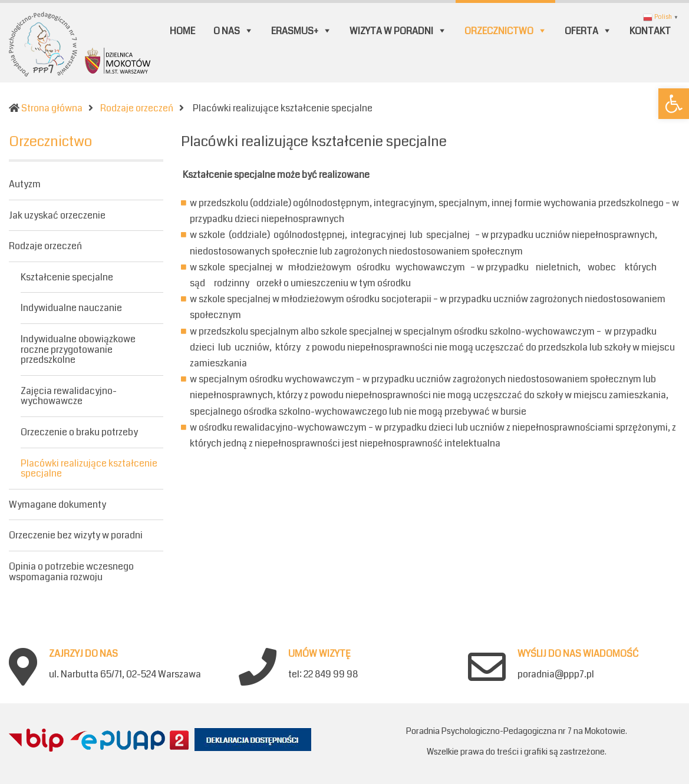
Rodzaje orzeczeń (45, 246)
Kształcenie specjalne (67, 277)
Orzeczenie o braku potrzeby (79, 432)
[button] (674, 104)
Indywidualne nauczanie (71, 308)
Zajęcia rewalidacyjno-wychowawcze (69, 396)
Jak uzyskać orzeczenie (57, 215)
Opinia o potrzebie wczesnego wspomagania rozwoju (71, 572)
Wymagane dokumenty (57, 505)
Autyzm (25, 185)
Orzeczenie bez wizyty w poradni (76, 535)
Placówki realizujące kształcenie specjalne (89, 469)
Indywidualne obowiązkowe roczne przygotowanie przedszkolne (78, 349)
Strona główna (52, 108)
